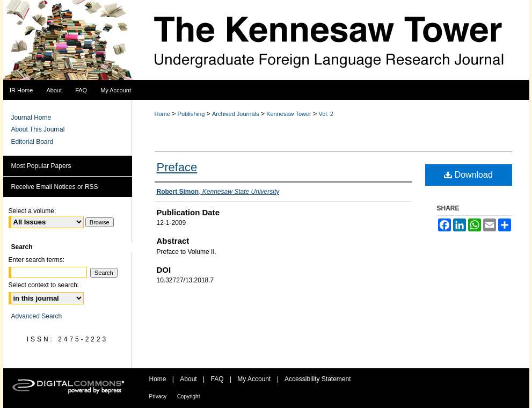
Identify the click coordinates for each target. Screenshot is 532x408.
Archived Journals (235, 114)
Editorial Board (32, 142)
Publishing (191, 114)
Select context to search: (44, 285)
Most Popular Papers (41, 166)
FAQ (217, 379)
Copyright (189, 396)
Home (162, 114)
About (188, 379)
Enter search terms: (37, 260)
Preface (177, 167)
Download (468, 175)
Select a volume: (32, 211)
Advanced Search (37, 316)
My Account (254, 379)
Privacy (158, 396)
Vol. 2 (326, 114)
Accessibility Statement (318, 379)
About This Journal (38, 129)
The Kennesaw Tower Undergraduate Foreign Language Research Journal (266, 40)
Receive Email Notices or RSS (55, 187)
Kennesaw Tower (289, 114)
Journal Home (31, 118)
